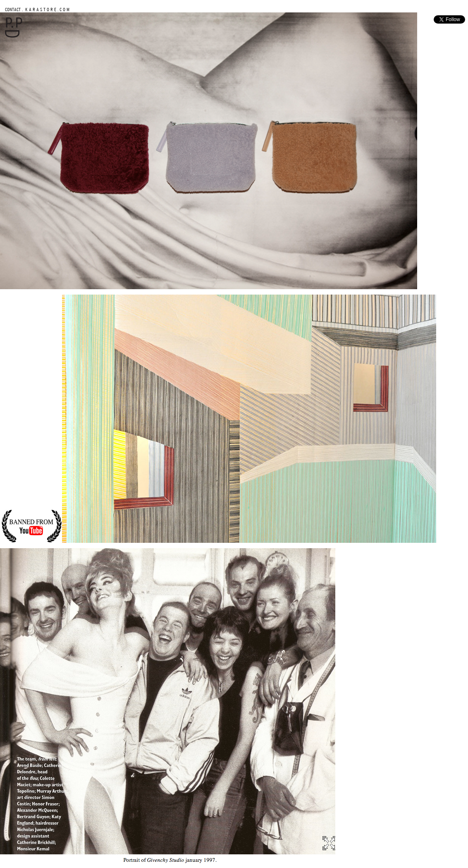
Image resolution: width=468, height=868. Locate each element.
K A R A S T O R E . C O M (47, 9)
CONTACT (13, 9)
